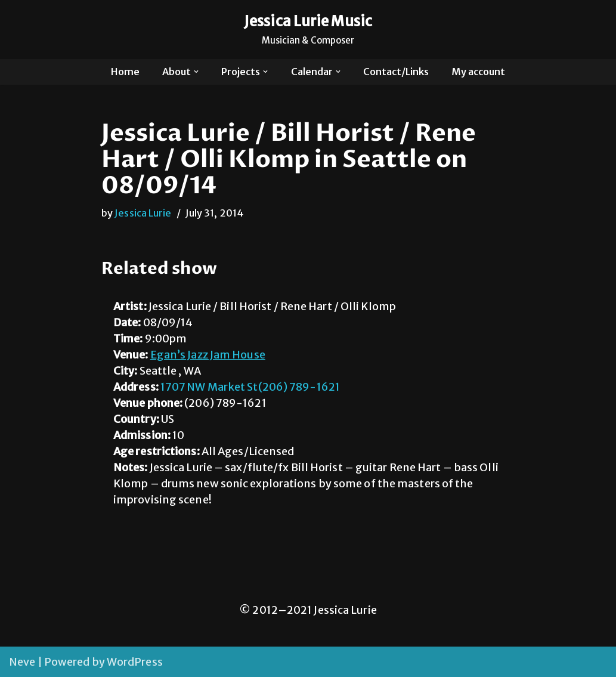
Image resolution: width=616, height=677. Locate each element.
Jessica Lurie (143, 213)
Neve (22, 662)
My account (478, 72)
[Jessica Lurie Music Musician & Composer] (308, 30)
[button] (196, 72)
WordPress (135, 662)
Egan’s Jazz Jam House (208, 355)
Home (125, 72)
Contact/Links (396, 72)
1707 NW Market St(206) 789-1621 (250, 387)
